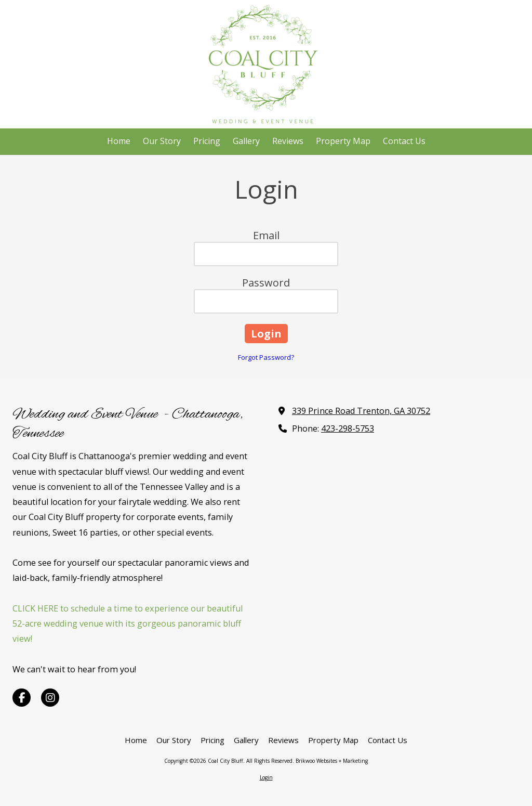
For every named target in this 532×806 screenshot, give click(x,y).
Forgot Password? (266, 357)
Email (266, 235)
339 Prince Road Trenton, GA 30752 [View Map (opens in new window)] (361, 411)
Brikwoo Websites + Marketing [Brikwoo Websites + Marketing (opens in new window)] (332, 761)
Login (266, 777)
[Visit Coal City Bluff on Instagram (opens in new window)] (50, 698)
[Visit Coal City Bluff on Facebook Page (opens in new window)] (22, 698)
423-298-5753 (348, 428)
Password (266, 283)
